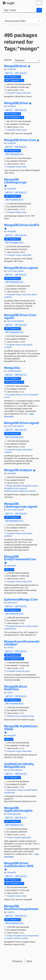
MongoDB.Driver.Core (20, 140)
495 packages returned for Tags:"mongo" (22, 42)
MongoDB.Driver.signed (22, 423)
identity (35, 790)
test (27, 395)
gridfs (29, 255)
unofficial (8, 297)
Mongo (19, 395)
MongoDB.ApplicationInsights (18, 809)
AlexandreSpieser (15, 770)
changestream (33, 936)
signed (34, 294)
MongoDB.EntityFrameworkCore (20, 558)
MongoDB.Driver (16, 103)
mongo (18, 93)
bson (29, 93)
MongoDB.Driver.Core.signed (21, 316)
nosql (24, 93)
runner (7, 397)
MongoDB (12, 69)
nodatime (11, 716)
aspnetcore (11, 790)
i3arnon (10, 647)
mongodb (11, 93)
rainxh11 (11, 912)
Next (29, 961)
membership (10, 793)
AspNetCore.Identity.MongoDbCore (19, 765)
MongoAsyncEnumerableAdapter (22, 643)
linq (23, 671)
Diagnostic (24, 491)
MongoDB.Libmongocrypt (15, 181)
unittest (35, 626)
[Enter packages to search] (19, 10)
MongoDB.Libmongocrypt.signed (21, 505)
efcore (29, 581)
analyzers (23, 488)
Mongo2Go (12, 368)
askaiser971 (12, 603)
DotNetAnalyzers (11, 491)
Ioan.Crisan (12, 271)
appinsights (26, 837)
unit (24, 395)
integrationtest (10, 629)
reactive (10, 938)
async (28, 671)
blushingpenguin (14, 814)
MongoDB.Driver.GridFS (22, 225)
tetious (10, 692)
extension (18, 938)
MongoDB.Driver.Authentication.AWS (19, 865)
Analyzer (32, 491)
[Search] (39, 10)
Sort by (8, 60)
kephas (21, 271)
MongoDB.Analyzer (18, 470)
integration (34, 395)
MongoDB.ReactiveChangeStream (21, 908)
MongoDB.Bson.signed (21, 268)
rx (5, 938)
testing (28, 626)
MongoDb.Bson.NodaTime (16, 688)
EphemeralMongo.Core (21, 599)
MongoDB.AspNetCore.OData (21, 728)
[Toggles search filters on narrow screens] (39, 21)
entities (25, 938)
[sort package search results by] (26, 60)
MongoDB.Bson (16, 66)
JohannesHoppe (14, 371)
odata (29, 751)
